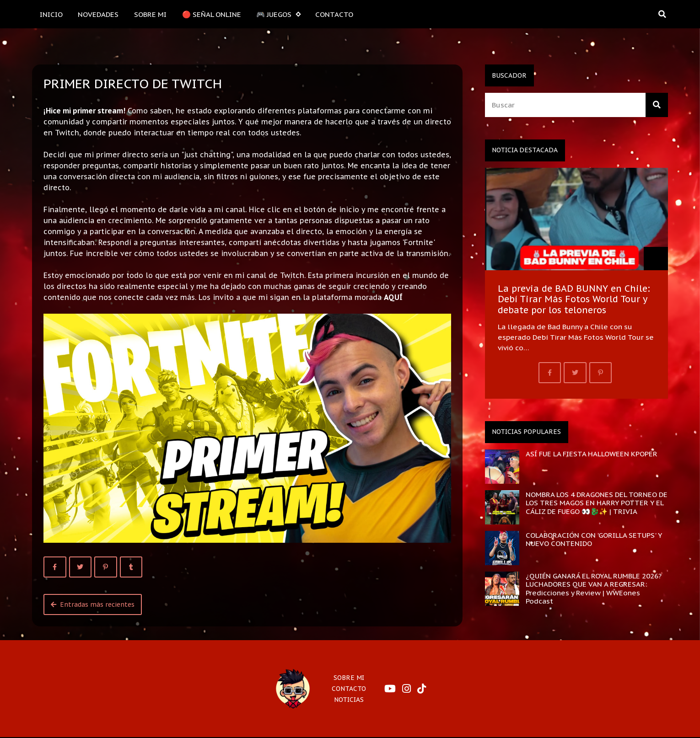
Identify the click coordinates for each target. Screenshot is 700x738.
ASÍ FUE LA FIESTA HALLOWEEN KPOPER (592, 454)
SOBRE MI (150, 14)
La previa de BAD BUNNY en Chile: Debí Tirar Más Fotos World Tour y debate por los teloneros (574, 299)
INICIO (51, 14)
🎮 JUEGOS (278, 14)
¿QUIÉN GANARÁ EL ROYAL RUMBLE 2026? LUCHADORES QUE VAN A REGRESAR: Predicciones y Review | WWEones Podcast (594, 588)
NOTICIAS (349, 700)
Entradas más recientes (93, 604)
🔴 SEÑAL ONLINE (212, 14)
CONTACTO (334, 14)
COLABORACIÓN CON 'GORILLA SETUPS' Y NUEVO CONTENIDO (594, 539)
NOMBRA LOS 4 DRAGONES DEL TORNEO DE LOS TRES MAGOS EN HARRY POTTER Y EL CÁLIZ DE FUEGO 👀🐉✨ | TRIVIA (597, 503)
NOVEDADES (98, 14)
